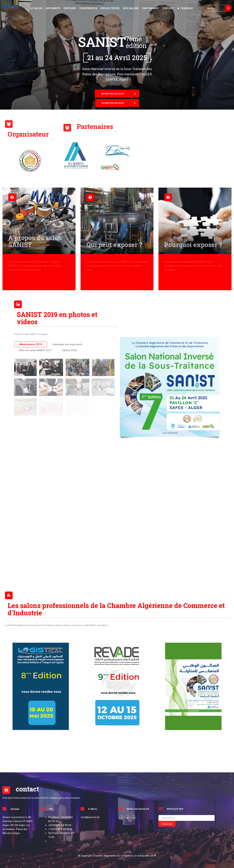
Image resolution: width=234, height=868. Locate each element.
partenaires (150, 8)
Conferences (88, 8)
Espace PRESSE (110, 8)
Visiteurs (70, 8)
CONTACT (168, 8)
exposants (53, 8)
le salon (36, 8)
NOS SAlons (131, 8)
